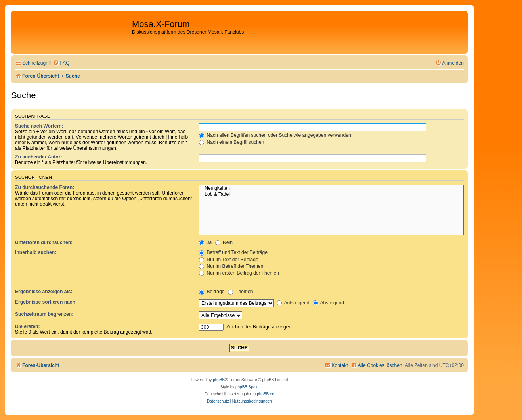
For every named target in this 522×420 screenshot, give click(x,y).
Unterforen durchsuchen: (44, 242)
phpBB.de (266, 394)
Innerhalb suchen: (36, 252)
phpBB (219, 380)
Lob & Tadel (331, 195)
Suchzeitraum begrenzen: (44, 314)
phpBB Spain (247, 387)
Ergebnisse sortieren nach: (46, 302)
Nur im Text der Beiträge (229, 260)
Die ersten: (28, 326)
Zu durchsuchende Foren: (45, 187)
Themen (241, 292)
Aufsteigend (293, 303)
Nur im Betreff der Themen (231, 266)
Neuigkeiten (331, 189)
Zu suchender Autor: (38, 157)
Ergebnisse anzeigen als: (44, 292)
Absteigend (328, 303)
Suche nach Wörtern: (39, 126)
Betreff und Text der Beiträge (233, 252)
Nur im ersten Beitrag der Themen (239, 273)
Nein (224, 242)
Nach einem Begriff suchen (231, 142)
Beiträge (212, 292)
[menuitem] (61, 63)
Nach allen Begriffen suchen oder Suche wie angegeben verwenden (275, 135)
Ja (205, 242)
